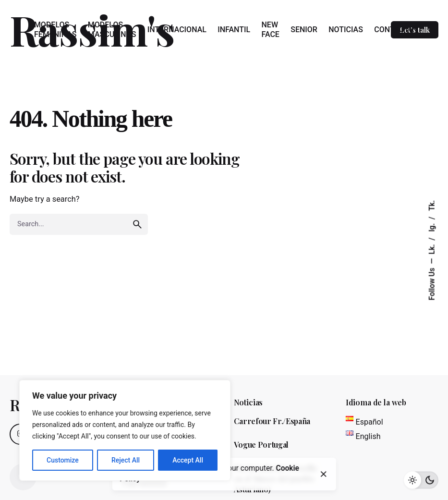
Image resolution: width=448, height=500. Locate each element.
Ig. (432, 226)
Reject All (126, 460)
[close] (324, 474)
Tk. (432, 205)
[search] (137, 224)
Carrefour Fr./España (272, 421)
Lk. (432, 248)
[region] (125, 430)
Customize (63, 460)
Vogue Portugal (261, 445)
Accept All (188, 460)
